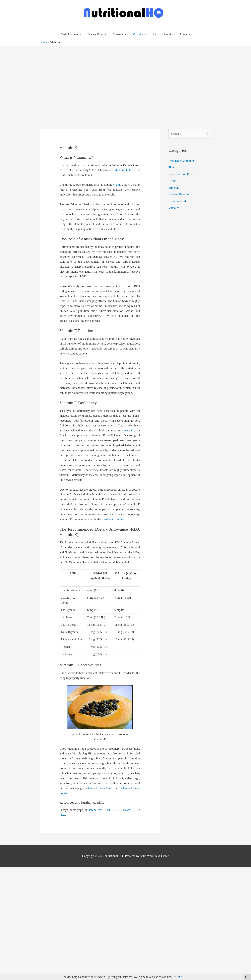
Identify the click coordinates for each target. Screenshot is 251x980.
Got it (179, 977)
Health (172, 181)
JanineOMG (96, 810)
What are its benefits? (127, 170)
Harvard (125, 810)
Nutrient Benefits (179, 194)
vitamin (118, 185)
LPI (116, 810)
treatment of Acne (112, 519)
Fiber (172, 167)
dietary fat (128, 430)
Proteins (169, 34)
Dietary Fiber (96, 34)
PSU (62, 815)
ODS (109, 810)
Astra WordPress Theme (154, 856)
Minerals (118, 34)
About (183, 34)
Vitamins (138, 34)
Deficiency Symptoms (182, 161)
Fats (155, 34)
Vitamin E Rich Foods (99, 788)
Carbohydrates (69, 34)
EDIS (136, 810)
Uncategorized (177, 201)
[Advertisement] (34, 81)
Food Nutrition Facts (181, 174)
